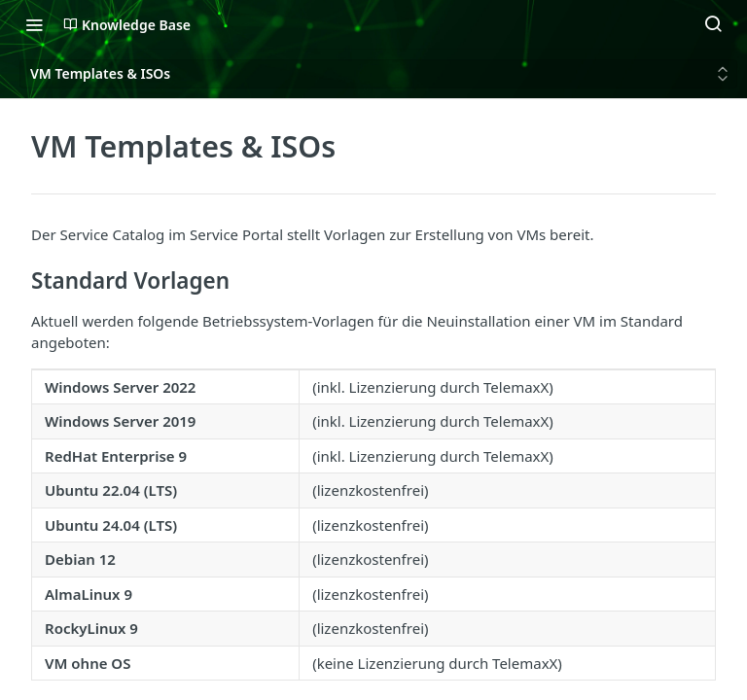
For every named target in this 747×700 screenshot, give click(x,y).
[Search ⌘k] (713, 24)
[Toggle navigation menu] (34, 24)
